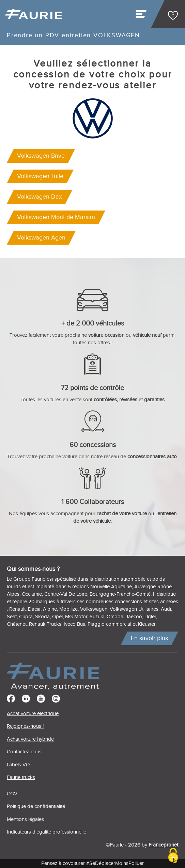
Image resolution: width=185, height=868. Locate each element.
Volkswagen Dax (40, 197)
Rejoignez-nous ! (25, 726)
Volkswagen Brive (41, 156)
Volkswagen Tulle (40, 176)
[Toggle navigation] (142, 16)
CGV (12, 794)
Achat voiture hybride (30, 739)
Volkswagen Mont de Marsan (56, 217)
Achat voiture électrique (33, 714)
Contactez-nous (24, 752)
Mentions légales (25, 819)
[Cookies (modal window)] (173, 856)
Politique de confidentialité (36, 806)
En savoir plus (149, 638)
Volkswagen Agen (41, 238)
